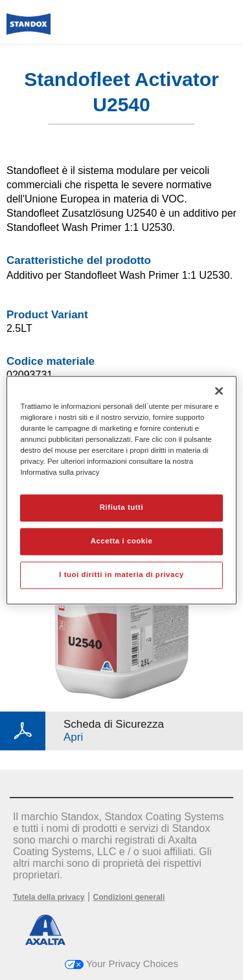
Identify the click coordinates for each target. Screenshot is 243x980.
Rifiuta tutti (121, 507)
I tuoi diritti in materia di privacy (121, 574)
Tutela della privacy (49, 897)
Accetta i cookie (122, 541)
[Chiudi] (219, 391)
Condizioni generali (129, 897)
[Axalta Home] (29, 29)
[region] (121, 490)
